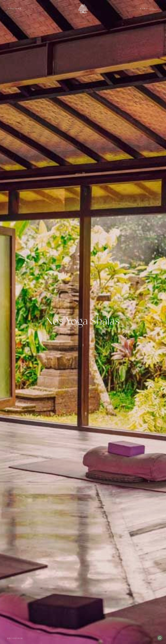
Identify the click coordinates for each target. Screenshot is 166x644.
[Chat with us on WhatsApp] (160, 638)
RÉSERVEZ (15, 9)
